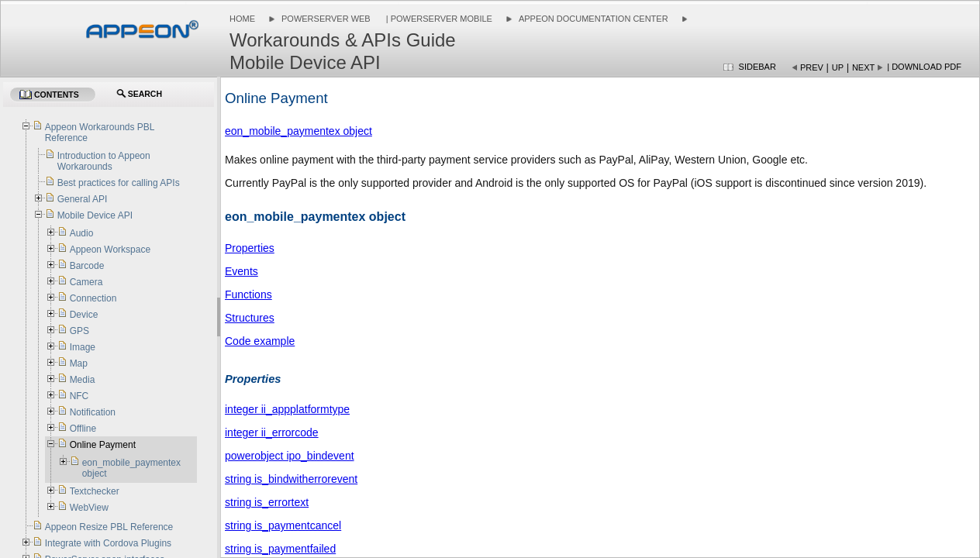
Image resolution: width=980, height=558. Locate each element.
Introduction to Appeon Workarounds (104, 161)
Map (79, 363)
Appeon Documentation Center (594, 19)
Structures (250, 318)
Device (84, 315)
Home (242, 19)
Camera (86, 282)
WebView (89, 508)
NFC (79, 396)
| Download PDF (924, 67)
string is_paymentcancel (283, 525)
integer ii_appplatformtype (287, 409)
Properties (250, 248)
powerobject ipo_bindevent (290, 456)
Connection (93, 298)
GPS (79, 331)
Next (863, 67)
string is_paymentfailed (280, 549)
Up (838, 67)
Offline (83, 429)
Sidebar (757, 67)
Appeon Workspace (110, 250)
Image (83, 347)
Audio (82, 233)
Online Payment (103, 445)
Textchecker (95, 491)
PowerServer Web (326, 19)
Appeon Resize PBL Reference (109, 527)
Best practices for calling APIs (119, 183)
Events (242, 271)
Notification (93, 412)
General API (83, 199)
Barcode (87, 266)
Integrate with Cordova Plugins (108, 543)
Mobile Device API (95, 215)
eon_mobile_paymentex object (298, 131)
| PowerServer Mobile (438, 19)
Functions (248, 294)
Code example (260, 341)
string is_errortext (267, 502)
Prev (812, 67)
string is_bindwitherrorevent (291, 479)
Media (83, 380)
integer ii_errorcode (272, 432)
